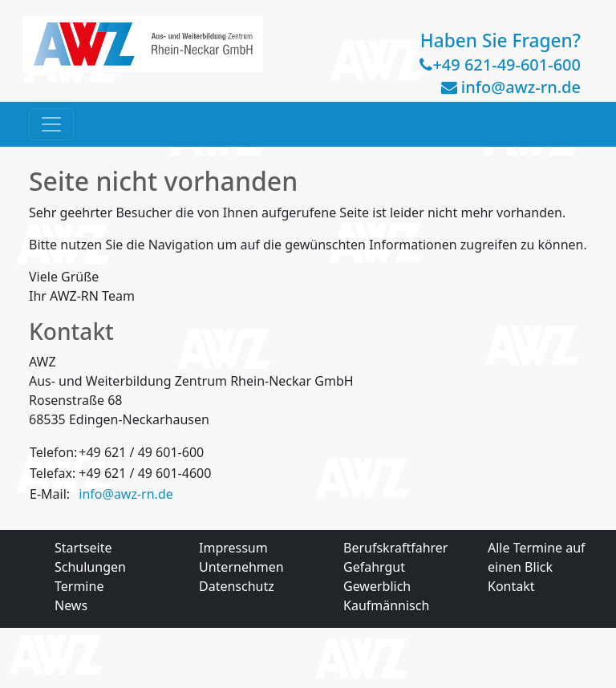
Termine (79, 586)
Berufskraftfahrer (395, 548)
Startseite (83, 548)
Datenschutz (237, 586)
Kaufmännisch (386, 605)
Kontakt (511, 586)
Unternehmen (241, 567)
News (71, 605)
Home (44, 646)
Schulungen (90, 567)
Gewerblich (377, 586)
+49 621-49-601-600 (507, 65)
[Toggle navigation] (51, 124)
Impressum (233, 548)
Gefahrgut (374, 567)
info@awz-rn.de (521, 87)
